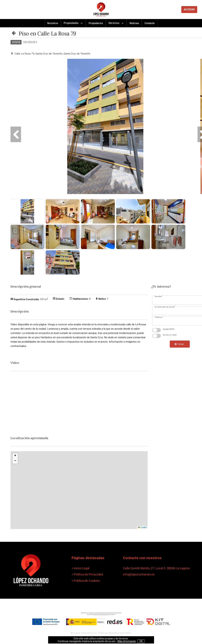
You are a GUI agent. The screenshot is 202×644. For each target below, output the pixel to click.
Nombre (159, 296)
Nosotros (53, 23)
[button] (15, 456)
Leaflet (142, 527)
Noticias (134, 23)
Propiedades (73, 23)
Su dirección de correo (165, 307)
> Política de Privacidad (87, 574)
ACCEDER (189, 10)
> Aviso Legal (80, 568)
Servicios (116, 23)
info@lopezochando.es (139, 574)
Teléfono (159, 317)
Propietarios (96, 23)
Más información (127, 641)
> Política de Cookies (86, 581)
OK (141, 641)
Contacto (150, 23)
